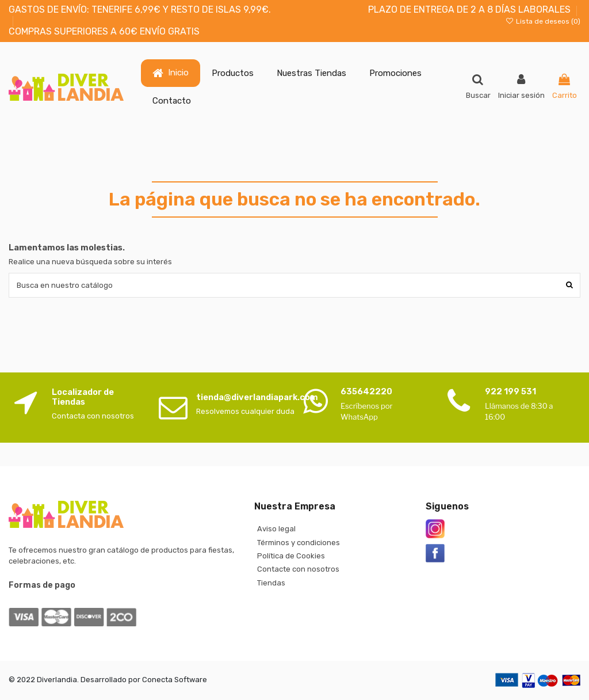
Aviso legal (276, 529)
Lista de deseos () (543, 21)
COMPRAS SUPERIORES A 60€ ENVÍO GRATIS (104, 31)
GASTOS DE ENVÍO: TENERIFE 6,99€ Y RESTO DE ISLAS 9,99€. (140, 9)
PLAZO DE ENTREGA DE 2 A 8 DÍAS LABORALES (469, 9)
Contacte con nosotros (298, 569)
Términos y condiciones (299, 543)
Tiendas (271, 583)
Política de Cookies (291, 556)
